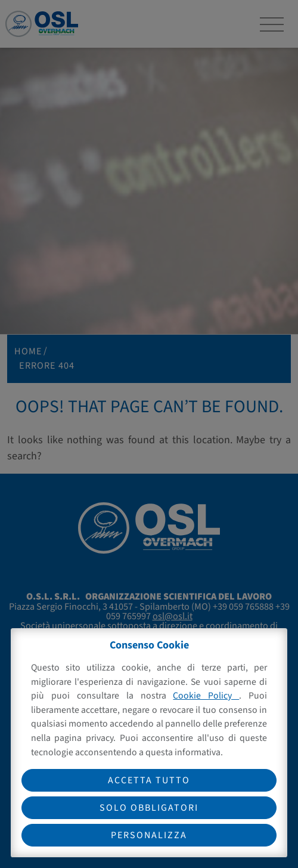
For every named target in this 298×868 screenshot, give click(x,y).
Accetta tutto (149, 780)
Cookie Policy (206, 696)
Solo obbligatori (149, 808)
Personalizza (149, 835)
